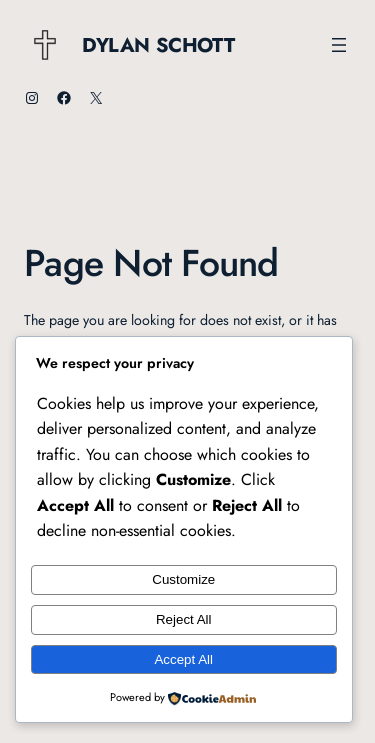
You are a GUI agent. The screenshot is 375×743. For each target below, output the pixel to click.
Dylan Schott (158, 45)
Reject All (184, 619)
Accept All (183, 659)
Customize (183, 579)
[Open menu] (339, 45)
